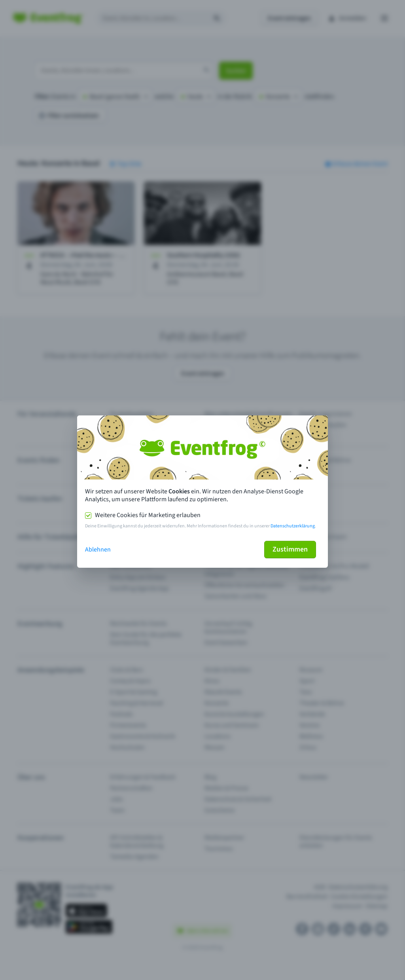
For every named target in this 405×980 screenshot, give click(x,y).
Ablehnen (98, 550)
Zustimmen (290, 549)
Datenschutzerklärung (293, 526)
